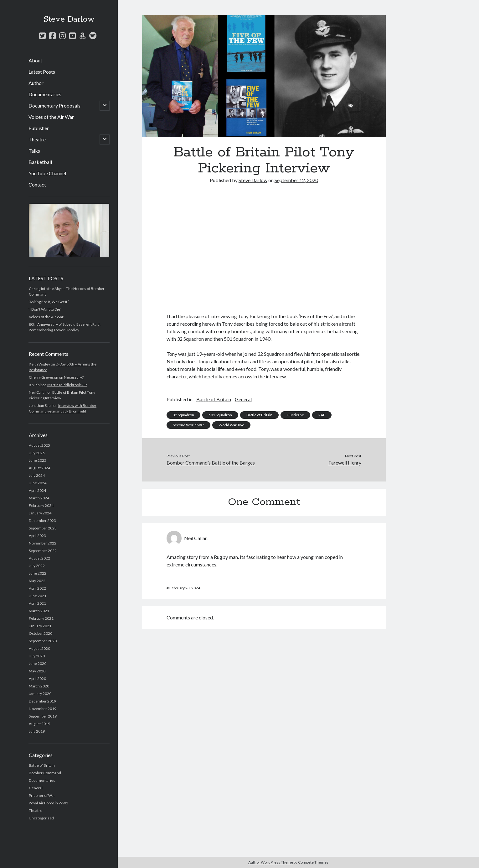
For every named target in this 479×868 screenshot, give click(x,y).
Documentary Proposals (54, 105)
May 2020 (37, 671)
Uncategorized (41, 818)
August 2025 (39, 445)
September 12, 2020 (296, 180)
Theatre (37, 139)
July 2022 (37, 566)
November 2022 (43, 543)
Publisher (39, 128)
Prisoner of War (42, 795)
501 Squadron (220, 415)
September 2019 (43, 716)
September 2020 (43, 641)
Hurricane (295, 415)
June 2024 (38, 483)
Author (36, 83)
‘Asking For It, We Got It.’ (49, 302)
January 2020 (40, 694)
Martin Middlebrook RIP (67, 385)
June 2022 (38, 573)
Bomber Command (45, 773)
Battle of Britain (42, 765)
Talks (34, 151)
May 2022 (37, 581)
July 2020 (37, 656)
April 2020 (37, 679)
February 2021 (41, 618)
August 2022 (39, 558)
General (36, 788)
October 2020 (41, 633)
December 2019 (42, 701)
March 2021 (39, 611)
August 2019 (39, 724)
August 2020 (39, 648)
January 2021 (40, 626)
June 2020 (38, 663)
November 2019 (43, 709)
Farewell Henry (345, 463)
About (35, 60)
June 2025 (38, 460)
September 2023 (43, 528)
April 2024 (37, 490)
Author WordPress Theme (271, 862)
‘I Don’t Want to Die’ (45, 309)
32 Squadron (183, 415)
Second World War (188, 425)
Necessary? (74, 377)
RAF (322, 415)
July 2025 (37, 453)
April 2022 (37, 588)
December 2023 (42, 521)
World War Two (231, 425)
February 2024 (41, 505)
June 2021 (38, 596)
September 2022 (43, 551)
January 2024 (40, 513)
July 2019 (37, 731)
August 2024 (39, 468)
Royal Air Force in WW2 (49, 803)
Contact (37, 184)
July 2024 (37, 475)
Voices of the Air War (51, 117)
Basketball (40, 162)
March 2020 (39, 686)
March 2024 (39, 498)
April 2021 (37, 603)
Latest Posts (42, 72)
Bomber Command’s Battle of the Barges (211, 463)
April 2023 (37, 536)
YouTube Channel (47, 173)
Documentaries (45, 94)
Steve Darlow (69, 19)
